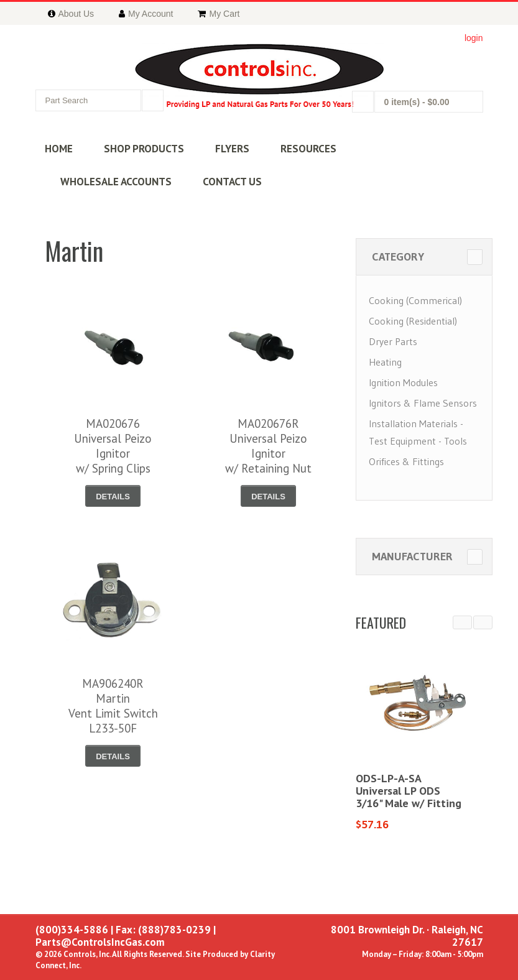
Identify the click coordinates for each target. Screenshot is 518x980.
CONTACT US (232, 182)
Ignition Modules (403, 382)
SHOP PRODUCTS (144, 149)
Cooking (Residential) (413, 321)
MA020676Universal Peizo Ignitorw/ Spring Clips (113, 446)
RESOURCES (308, 149)
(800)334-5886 (72, 930)
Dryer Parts (393, 341)
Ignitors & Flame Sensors (423, 403)
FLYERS (232, 149)
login (474, 38)
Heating (385, 362)
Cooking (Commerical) (415, 300)
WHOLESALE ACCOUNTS (116, 182)
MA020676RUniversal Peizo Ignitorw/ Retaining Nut (268, 446)
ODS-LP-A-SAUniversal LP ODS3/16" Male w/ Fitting (409, 791)
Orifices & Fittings (406, 461)
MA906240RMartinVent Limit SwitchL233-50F (113, 706)
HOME (59, 149)
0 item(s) (417, 102)
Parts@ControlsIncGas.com (100, 942)
